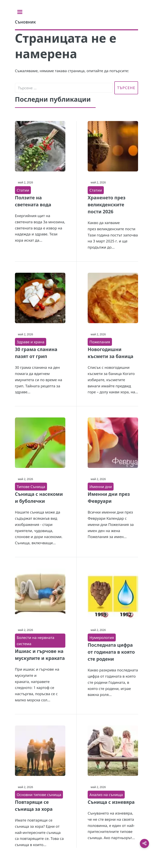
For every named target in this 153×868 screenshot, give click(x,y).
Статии (23, 190)
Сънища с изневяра (111, 802)
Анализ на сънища (106, 795)
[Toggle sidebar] (20, 12)
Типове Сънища (31, 487)
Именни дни (101, 487)
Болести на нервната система (36, 641)
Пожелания (100, 342)
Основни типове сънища (39, 795)
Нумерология (102, 637)
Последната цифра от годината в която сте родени (111, 652)
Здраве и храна (31, 342)
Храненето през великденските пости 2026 (107, 205)
